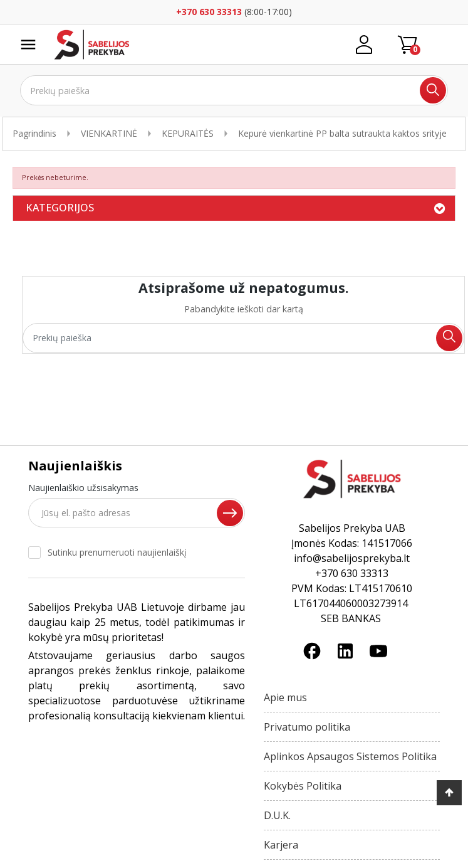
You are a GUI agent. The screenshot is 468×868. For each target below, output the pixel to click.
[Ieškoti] (234, 90)
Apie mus (285, 697)
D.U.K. (277, 815)
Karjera (281, 845)
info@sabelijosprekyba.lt (352, 558)
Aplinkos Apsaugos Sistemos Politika (350, 756)
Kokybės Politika (303, 786)
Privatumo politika (307, 727)
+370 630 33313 (209, 12)
